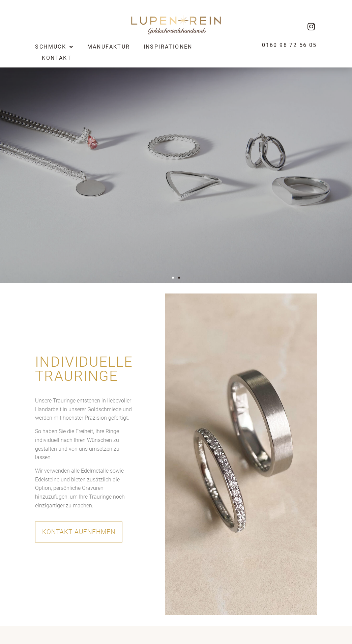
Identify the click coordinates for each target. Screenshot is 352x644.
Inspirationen (168, 47)
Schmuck (54, 47)
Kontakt (57, 58)
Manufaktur (109, 47)
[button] (173, 278)
